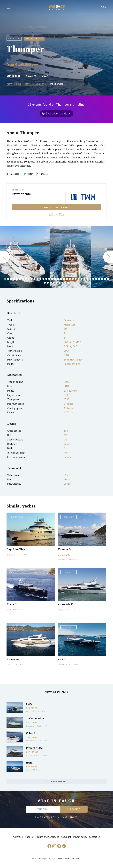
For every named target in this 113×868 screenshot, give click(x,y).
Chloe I (30, 733)
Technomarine (35, 718)
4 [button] (14, 279)
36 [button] (108, 279)
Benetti (61, 609)
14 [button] (43, 279)
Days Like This (16, 549)
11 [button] (35, 279)
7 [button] (23, 279)
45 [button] (68, 283)
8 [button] (26, 279)
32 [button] (96, 279)
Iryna (29, 763)
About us (30, 837)
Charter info (57, 214)
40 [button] (54, 283)
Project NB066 (35, 748)
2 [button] (8, 279)
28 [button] (84, 279)
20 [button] (61, 279)
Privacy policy (80, 837)
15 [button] (46, 279)
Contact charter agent (57, 207)
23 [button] (70, 279)
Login (103, 7)
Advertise (18, 837)
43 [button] (62, 283)
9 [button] (29, 279)
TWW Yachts (21, 194)
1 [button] (5, 279)
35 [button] (105, 279)
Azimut (29, 711)
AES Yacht (30, 755)
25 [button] (76, 279)
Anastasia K (65, 604)
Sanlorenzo (30, 741)
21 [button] (64, 279)
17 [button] (52, 279)
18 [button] (55, 279)
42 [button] (60, 283)
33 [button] (99, 279)
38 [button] (48, 283)
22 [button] (67, 279)
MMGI (9, 609)
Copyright (66, 837)
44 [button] (65, 283)
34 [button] (102, 279)
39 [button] (51, 283)
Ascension (13, 659)
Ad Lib (62, 659)
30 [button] (90, 279)
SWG (29, 704)
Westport (10, 554)
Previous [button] (5, 257)
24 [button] (73, 279)
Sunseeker (13, 76)
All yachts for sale (57, 781)
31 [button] (93, 279)
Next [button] (108, 257)
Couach (9, 664)
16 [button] (49, 279)
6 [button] (20, 279)
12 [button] (38, 279)
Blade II (11, 604)
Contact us (95, 837)
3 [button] (11, 279)
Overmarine (31, 726)
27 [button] (82, 279)
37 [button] (45, 283)
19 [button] (58, 279)
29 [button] (87, 279)
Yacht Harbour (58, 8)
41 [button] (57, 283)
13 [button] (40, 279)
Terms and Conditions (48, 837)
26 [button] (79, 279)
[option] (25, 257)
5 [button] (17, 279)
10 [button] (32, 279)
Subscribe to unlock (58, 113)
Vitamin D (64, 549)
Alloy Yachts (62, 664)
